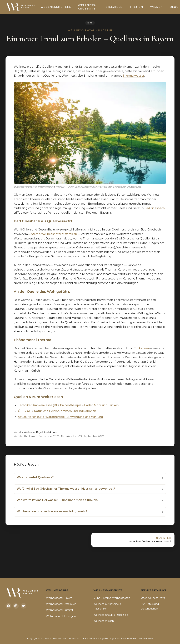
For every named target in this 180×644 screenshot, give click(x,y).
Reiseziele (113, 7)
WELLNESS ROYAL (57, 638)
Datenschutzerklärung (92, 638)
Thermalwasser (133, 76)
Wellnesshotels (56, 7)
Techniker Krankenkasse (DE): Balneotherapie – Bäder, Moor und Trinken (68, 405)
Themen (136, 7)
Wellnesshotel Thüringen (61, 616)
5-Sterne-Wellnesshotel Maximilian (53, 234)
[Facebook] (8, 606)
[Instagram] (16, 606)
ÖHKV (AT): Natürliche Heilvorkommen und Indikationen (57, 411)
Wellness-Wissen (104, 621)
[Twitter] (23, 606)
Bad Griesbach (154, 208)
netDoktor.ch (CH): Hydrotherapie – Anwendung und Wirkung (60, 417)
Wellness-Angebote (87, 7)
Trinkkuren (141, 348)
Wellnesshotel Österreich (61, 604)
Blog (90, 23)
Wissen (157, 7)
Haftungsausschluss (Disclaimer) (121, 638)
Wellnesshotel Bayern (59, 598)
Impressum (74, 638)
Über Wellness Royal (153, 598)
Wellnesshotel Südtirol (59, 610)
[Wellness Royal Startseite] (20, 7)
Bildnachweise (146, 638)
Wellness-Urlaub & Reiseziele (111, 615)
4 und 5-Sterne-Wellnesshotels (112, 598)
